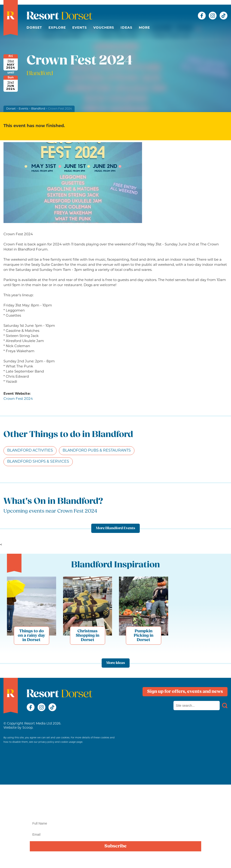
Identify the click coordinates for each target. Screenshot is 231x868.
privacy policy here (151, 860)
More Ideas (116, 663)
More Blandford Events (115, 528)
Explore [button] (57, 28)
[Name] (115, 823)
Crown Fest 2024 (18, 399)
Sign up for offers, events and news (185, 692)
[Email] (115, 834)
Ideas (126, 28)
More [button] (144, 28)
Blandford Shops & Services (38, 462)
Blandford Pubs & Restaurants (97, 451)
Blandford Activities (30, 451)
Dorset (34, 28)
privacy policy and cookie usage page (60, 742)
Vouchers (104, 28)
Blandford (38, 109)
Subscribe (115, 846)
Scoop (27, 728)
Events (80, 28)
